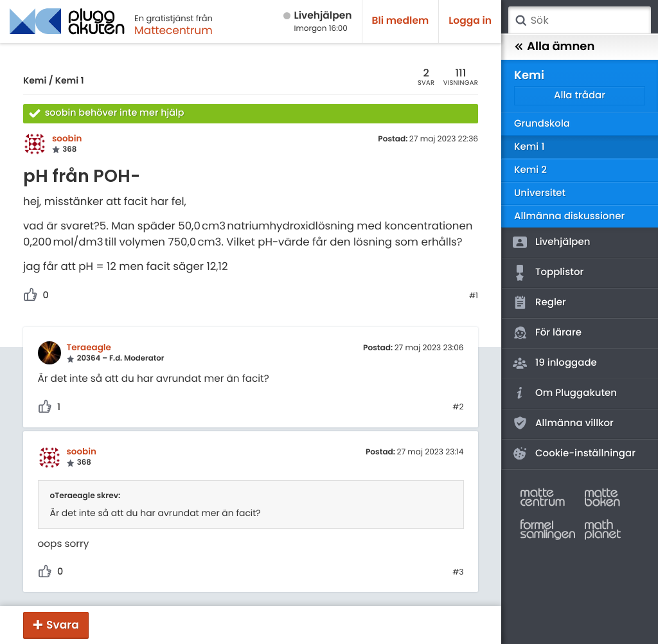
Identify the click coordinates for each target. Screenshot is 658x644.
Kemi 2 (530, 170)
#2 (458, 407)
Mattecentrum (173, 30)
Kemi (35, 80)
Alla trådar (580, 95)
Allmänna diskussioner (569, 216)
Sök (520, 21)
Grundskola (542, 124)
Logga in (470, 21)
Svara (63, 625)
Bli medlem (401, 21)
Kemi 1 (70, 80)
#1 (474, 296)
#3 (458, 573)
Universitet (540, 193)
